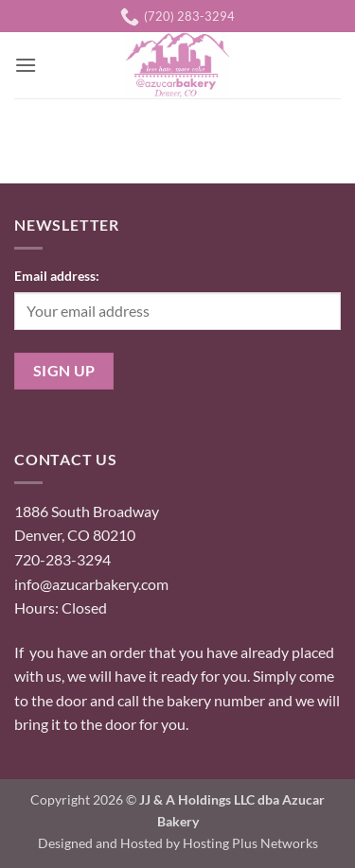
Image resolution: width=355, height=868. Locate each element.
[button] (26, 65)
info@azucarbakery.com (91, 584)
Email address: (57, 276)
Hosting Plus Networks (250, 843)
